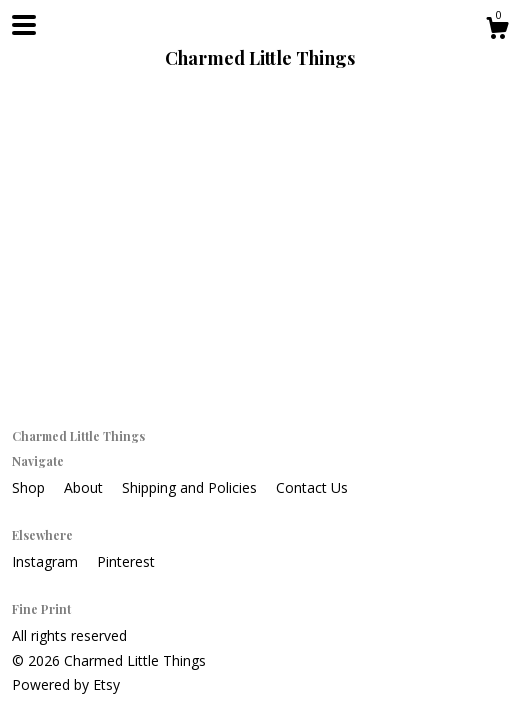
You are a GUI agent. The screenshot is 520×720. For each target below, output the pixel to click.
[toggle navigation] (24, 25)
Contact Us (312, 487)
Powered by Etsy (66, 684)
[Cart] (497, 30)
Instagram (47, 561)
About (85, 487)
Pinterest (126, 561)
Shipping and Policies (191, 487)
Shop (30, 487)
